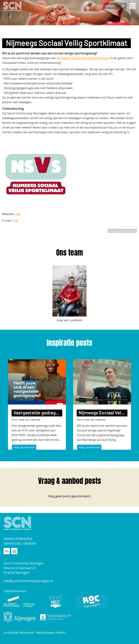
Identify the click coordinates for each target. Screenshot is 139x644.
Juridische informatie (19, 633)
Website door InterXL (51, 633)
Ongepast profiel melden (122, 231)
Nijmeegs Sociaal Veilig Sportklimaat (83, 58)
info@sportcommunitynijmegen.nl (28, 581)
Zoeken (123, 6)
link (18, 214)
